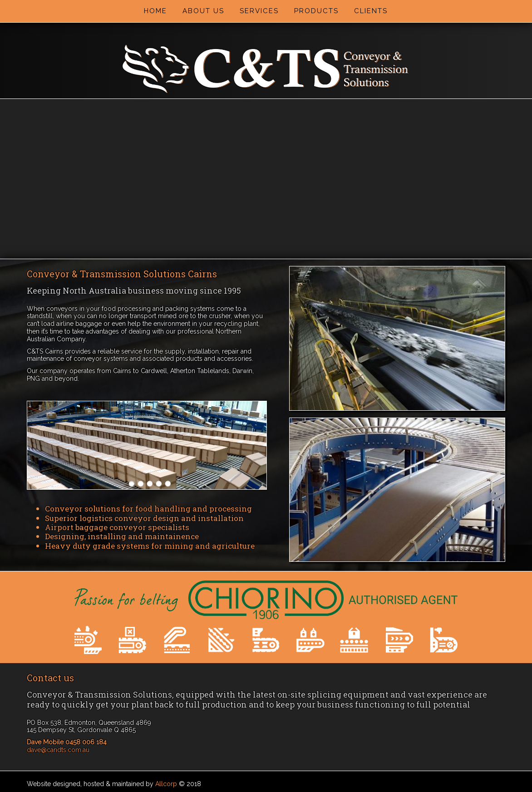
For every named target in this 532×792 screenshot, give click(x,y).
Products (316, 11)
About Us (203, 11)
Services (259, 11)
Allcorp (166, 784)
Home (155, 11)
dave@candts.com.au (58, 750)
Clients (371, 11)
